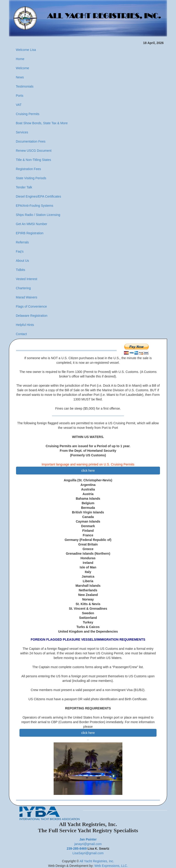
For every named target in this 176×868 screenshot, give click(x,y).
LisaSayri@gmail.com (88, 853)
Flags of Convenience (31, 306)
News (20, 77)
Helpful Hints (25, 325)
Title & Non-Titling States (33, 160)
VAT (19, 105)
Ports (20, 96)
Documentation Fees (31, 141)
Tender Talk (24, 187)
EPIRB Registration (30, 233)
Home (20, 59)
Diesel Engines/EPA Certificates (38, 196)
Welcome (22, 68)
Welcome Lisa (26, 50)
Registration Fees (28, 169)
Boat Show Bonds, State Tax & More (42, 123)
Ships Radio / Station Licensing (38, 215)
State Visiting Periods (31, 178)
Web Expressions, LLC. (111, 866)
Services (22, 132)
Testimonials (25, 86)
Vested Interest (26, 279)
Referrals (22, 242)
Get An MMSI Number (32, 224)
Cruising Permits (28, 114)
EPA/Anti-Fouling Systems (34, 206)
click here (88, 471)
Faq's (20, 251)
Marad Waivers (27, 297)
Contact (21, 334)
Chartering (23, 288)
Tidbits (21, 270)
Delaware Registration (32, 316)
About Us (22, 261)
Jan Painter (88, 839)
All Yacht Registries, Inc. (97, 861)
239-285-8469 (77, 849)
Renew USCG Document (34, 151)
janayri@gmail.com (88, 844)
